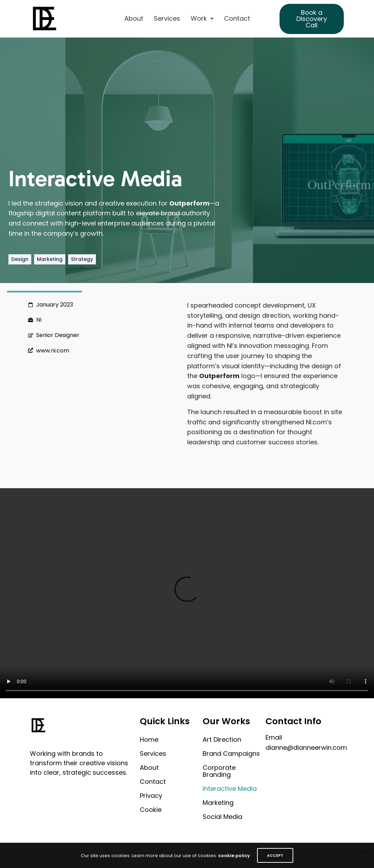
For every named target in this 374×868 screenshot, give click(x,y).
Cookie (151, 810)
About (134, 18)
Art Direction (222, 739)
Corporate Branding (219, 771)
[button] (202, 19)
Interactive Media (230, 789)
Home (149, 739)
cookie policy (234, 856)
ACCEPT (275, 855)
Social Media (222, 817)
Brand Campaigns (231, 753)
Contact (237, 18)
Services (167, 18)
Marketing (218, 803)
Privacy (151, 796)
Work (202, 18)
